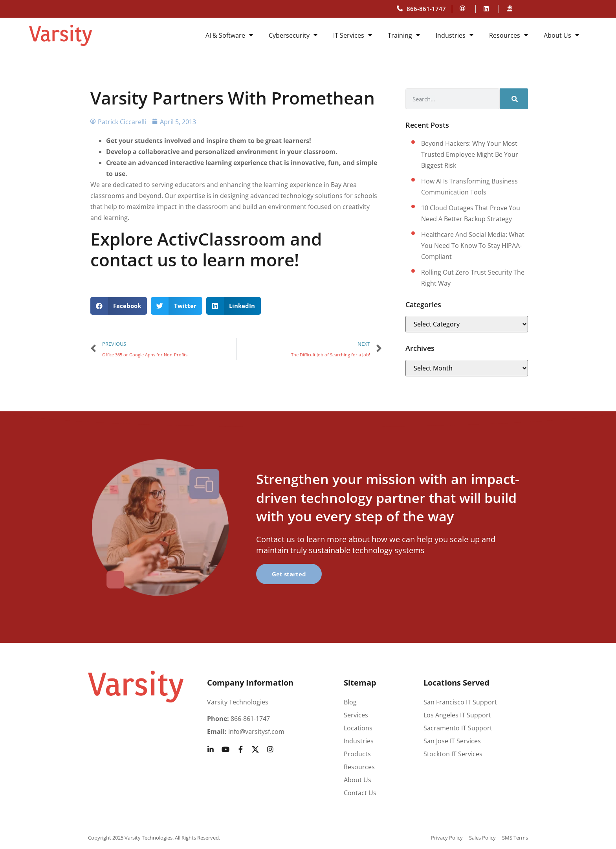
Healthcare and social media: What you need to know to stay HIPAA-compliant (473, 246)
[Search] (514, 99)
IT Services (353, 35)
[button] (119, 306)
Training (404, 35)
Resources (509, 35)
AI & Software (229, 35)
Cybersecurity (293, 35)
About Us (561, 35)
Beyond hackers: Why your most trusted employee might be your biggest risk (470, 154)
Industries (455, 35)
